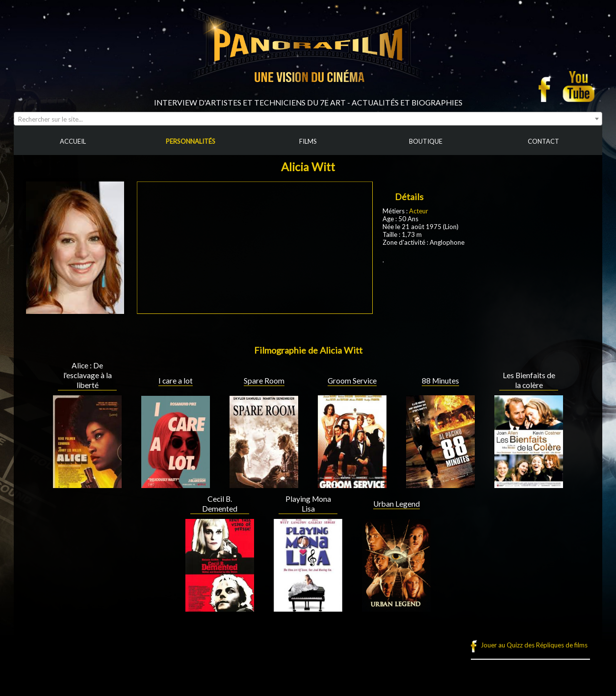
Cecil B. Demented (220, 504)
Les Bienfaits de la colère (529, 380)
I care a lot (176, 381)
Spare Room (264, 381)
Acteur (419, 211)
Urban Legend (397, 504)
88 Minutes (440, 381)
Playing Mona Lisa (308, 504)
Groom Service (352, 381)
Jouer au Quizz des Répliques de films (534, 645)
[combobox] (308, 119)
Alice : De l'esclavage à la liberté (88, 375)
